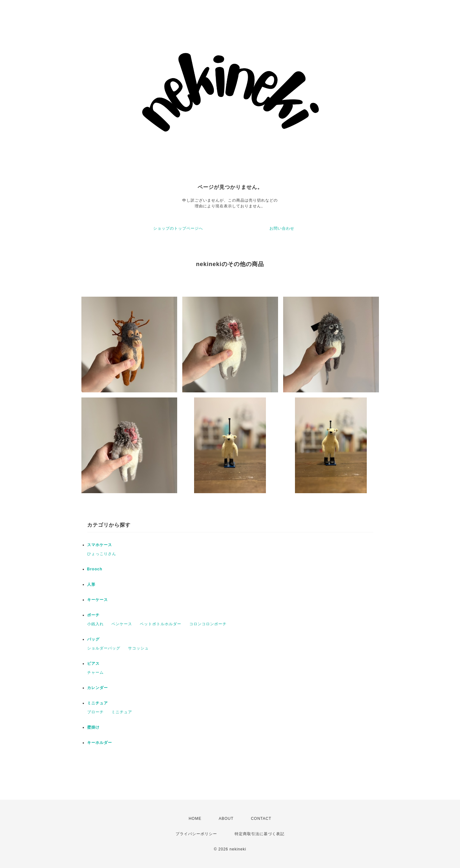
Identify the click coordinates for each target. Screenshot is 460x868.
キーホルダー (100, 743)
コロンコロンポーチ (208, 624)
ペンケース (122, 624)
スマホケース (100, 545)
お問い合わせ (282, 228)
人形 (91, 584)
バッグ (93, 639)
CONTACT (261, 819)
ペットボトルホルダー (161, 624)
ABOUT (226, 819)
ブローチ (95, 712)
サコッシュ (138, 648)
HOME (195, 819)
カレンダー (98, 688)
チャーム (95, 672)
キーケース (98, 600)
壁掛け (93, 727)
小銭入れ (95, 624)
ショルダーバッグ (104, 648)
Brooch (95, 569)
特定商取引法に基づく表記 (260, 834)
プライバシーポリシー (196, 834)
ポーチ (93, 615)
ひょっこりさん (102, 554)
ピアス (93, 664)
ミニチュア (98, 703)
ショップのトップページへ (178, 228)
